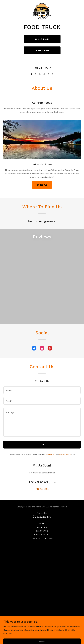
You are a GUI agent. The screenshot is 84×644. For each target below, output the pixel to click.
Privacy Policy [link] (51, 454)
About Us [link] (42, 527)
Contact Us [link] (42, 531)
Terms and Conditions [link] (42, 538)
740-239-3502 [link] (42, 68)
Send (42, 445)
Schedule (42, 185)
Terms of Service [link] (65, 454)
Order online (42, 50)
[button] (9, 4)
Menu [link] (42, 524)
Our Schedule (42, 39)
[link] (42, 4)
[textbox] (42, 390)
